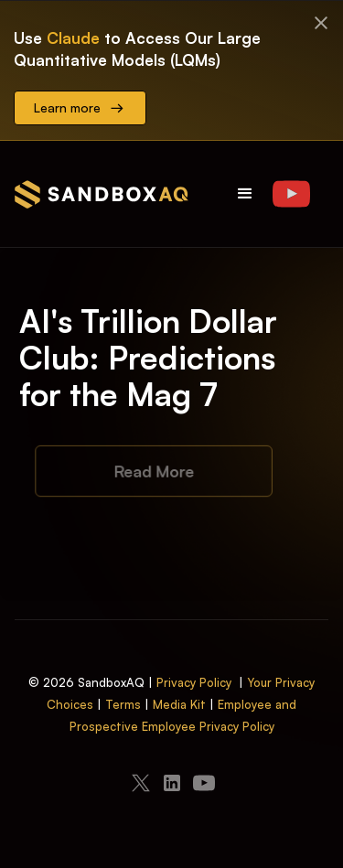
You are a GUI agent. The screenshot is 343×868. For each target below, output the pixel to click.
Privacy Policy (194, 682)
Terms (123, 704)
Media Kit (179, 704)
